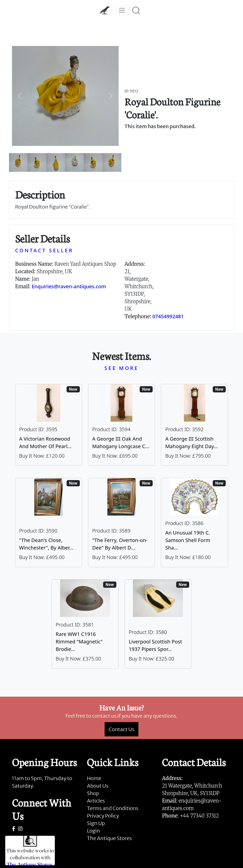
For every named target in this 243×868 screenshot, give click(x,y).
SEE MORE (121, 368)
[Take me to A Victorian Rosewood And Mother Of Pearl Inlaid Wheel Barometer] (49, 425)
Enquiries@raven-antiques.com (69, 286)
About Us (97, 786)
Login (93, 831)
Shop (93, 793)
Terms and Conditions (112, 808)
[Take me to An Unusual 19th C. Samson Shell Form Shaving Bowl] (194, 523)
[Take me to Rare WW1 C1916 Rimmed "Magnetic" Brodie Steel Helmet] (85, 624)
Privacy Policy (103, 816)
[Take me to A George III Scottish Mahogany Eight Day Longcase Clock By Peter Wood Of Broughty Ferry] (194, 425)
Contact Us (121, 729)
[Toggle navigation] (122, 10)
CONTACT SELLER (44, 250)
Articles (96, 801)
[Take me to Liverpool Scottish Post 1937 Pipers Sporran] (158, 624)
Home (94, 778)
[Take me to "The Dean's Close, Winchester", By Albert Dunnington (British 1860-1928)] (49, 523)
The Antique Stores (109, 838)
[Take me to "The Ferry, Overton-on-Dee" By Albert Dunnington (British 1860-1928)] (122, 523)
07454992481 (168, 316)
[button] (20, 96)
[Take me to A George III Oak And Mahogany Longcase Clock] (122, 425)
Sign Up (96, 823)
